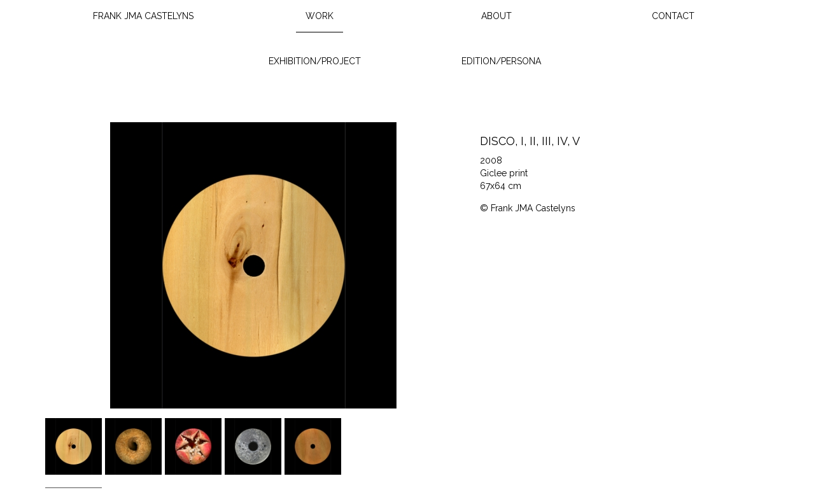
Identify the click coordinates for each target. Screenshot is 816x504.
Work (320, 16)
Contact (673, 16)
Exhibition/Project (315, 61)
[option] (253, 265)
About (496, 16)
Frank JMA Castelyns (143, 16)
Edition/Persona (501, 61)
